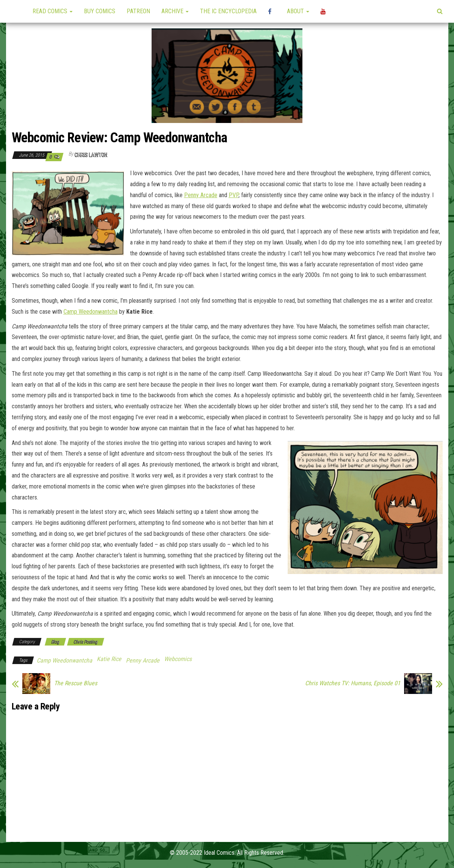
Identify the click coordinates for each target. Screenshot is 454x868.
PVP (234, 195)
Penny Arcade (201, 195)
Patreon (138, 11)
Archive (175, 11)
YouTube (324, 11)
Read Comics (53, 11)
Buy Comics (100, 11)
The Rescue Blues (76, 683)
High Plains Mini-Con (272, 11)
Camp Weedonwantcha (91, 312)
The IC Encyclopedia (228, 11)
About (298, 11)
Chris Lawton (91, 155)
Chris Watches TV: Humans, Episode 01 (353, 683)
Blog (55, 642)
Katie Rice (109, 659)
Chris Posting (86, 642)
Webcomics (178, 659)
